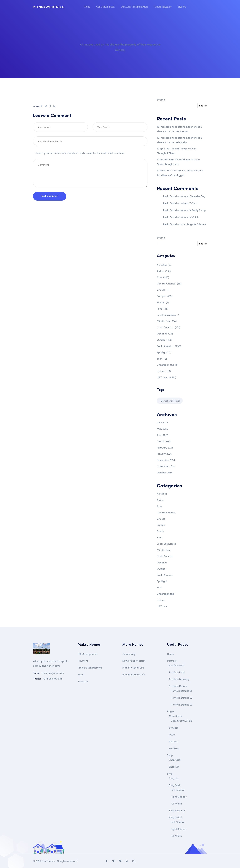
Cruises (163, 290)
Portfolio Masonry (179, 679)
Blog (170, 774)
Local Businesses (169, 315)
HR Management (87, 654)
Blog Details (176, 817)
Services (174, 728)
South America (169, 346)
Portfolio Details (178, 686)
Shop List (174, 767)
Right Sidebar (179, 797)
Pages (171, 711)
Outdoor (165, 340)
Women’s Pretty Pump (193, 210)
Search (161, 100)
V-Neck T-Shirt (189, 203)
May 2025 (162, 429)
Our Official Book (105, 7)
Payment (83, 661)
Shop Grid (175, 760)
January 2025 (164, 454)
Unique (164, 371)
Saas (80, 674)
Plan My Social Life (133, 668)
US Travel (167, 377)
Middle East (167, 321)
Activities (164, 265)
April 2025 (163, 435)
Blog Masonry (177, 810)
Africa (164, 271)
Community (129, 654)
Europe (165, 296)
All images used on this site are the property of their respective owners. (120, 47)
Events (163, 302)
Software (83, 681)
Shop (170, 755)
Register (174, 741)
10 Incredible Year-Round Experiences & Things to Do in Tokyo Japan (180, 129)
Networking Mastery (134, 661)
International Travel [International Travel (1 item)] (170, 401)
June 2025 (162, 422)
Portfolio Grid (177, 665)
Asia (163, 277)
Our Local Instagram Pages (135, 7)
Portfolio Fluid (177, 672)
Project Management (90, 668)
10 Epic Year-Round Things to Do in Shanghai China (177, 151)
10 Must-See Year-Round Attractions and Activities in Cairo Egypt (180, 173)
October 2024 (165, 472)
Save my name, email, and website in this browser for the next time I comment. (80, 165)
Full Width (176, 803)
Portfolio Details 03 (182, 705)
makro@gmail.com (53, 673)
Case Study (175, 716)
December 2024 (166, 460)
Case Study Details (182, 721)
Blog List (174, 778)
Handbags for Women (193, 224)
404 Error (174, 748)
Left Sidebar (178, 790)
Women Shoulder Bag (193, 196)
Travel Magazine (163, 7)
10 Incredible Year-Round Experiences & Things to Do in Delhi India (180, 140)
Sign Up (182, 7)
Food (163, 309)
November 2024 (166, 466)
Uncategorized (168, 365)
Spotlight (164, 352)
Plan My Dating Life (134, 674)
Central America (169, 283)
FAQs (172, 734)
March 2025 (164, 441)
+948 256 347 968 (52, 678)
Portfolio (172, 661)
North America (169, 327)
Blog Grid (174, 785)
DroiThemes (48, 861)
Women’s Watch (190, 217)
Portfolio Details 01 (181, 691)
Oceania (165, 333)
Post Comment (50, 209)
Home (87, 7)
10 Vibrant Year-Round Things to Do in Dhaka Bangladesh (178, 162)
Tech (162, 359)
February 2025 (165, 447)
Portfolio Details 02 (182, 698)
